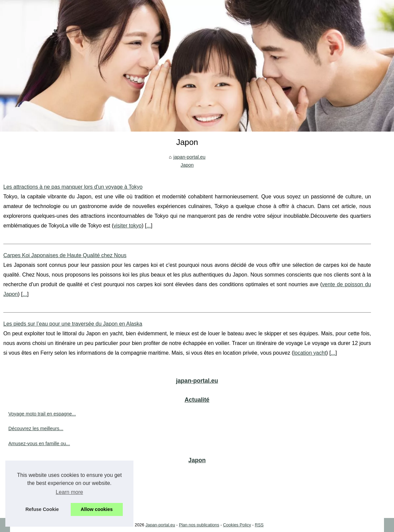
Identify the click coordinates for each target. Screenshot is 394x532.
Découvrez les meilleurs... (36, 428)
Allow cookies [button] (97, 509)
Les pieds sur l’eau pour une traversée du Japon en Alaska (73, 324)
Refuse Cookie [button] (42, 509)
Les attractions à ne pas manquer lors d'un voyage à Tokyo (73, 187)
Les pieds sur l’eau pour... (36, 504)
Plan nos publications (199, 525)
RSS (259, 525)
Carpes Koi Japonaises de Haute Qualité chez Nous (65, 255)
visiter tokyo (127, 226)
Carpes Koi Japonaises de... (38, 489)
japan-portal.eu (189, 157)
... (149, 226)
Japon (187, 165)
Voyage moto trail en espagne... (42, 414)
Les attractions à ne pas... (36, 474)
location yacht (310, 353)
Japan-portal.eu (160, 525)
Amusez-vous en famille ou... (39, 444)
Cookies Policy (237, 525)
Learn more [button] (69, 492)
